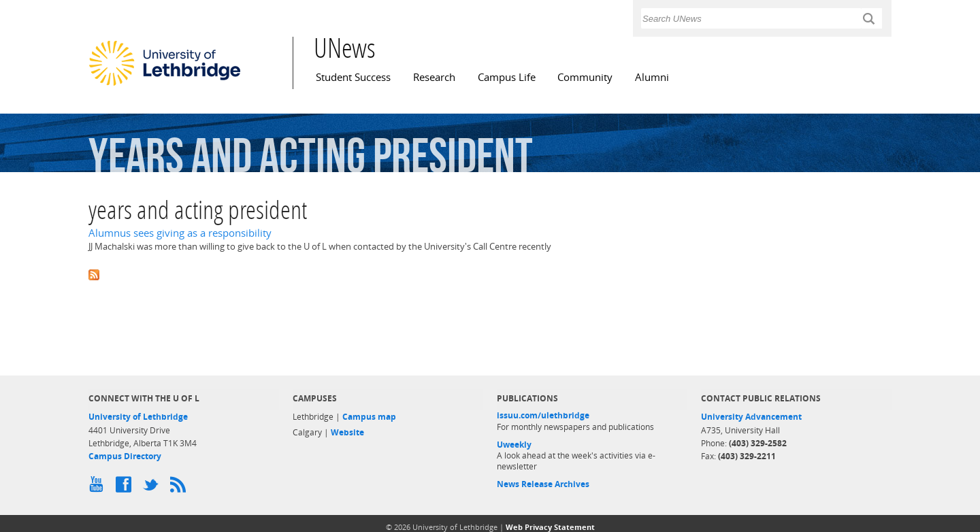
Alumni (652, 77)
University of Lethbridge (138, 417)
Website (347, 432)
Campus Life (507, 77)
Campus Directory (125, 456)
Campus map (369, 417)
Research (434, 77)
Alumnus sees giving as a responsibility (180, 233)
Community (585, 77)
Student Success (353, 77)
